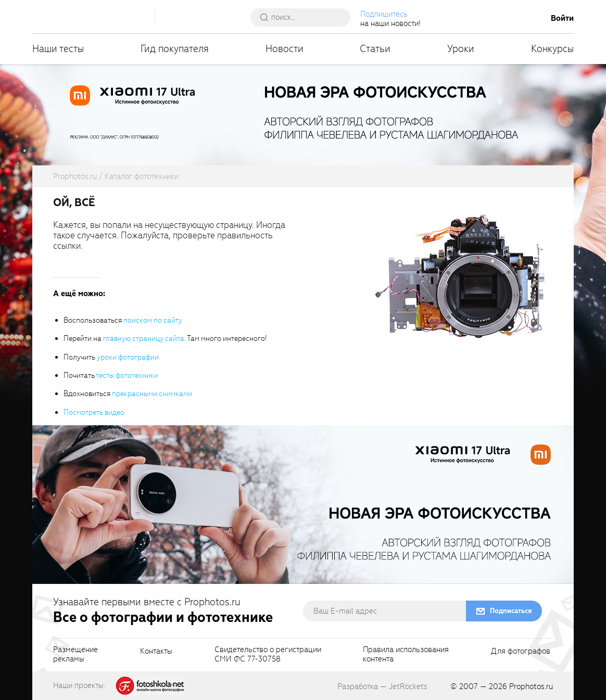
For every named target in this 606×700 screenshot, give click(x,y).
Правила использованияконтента (406, 655)
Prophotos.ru (531, 686)
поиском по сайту (153, 320)
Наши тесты (58, 49)
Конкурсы (552, 49)
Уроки (461, 49)
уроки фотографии (128, 357)
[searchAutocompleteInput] (304, 17)
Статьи (375, 49)
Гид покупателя (175, 49)
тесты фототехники (127, 376)
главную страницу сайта (144, 339)
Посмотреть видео (94, 412)
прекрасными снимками (152, 394)
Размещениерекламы (75, 655)
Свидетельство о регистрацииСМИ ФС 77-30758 (268, 655)
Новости (285, 49)
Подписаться (511, 611)
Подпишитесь (384, 14)
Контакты (156, 652)
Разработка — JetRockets (382, 686)
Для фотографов (521, 652)
